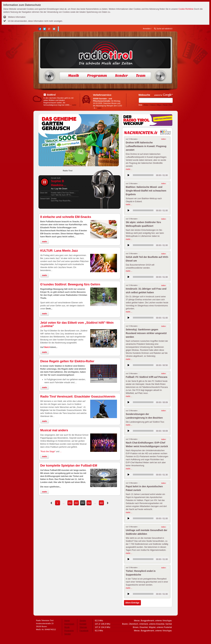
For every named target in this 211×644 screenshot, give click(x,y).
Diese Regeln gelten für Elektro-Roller (67, 361)
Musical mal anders (54, 430)
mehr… (129, 169)
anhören (129, 175)
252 (76, 503)
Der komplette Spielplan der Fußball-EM (69, 466)
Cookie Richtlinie (186, 9)
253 (82, 503)
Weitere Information (17, 17)
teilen (163, 139)
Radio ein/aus (161, 76)
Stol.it (47, 347)
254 (89, 503)
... (61, 452)
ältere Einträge (132, 603)
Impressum (69, 624)
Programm (69, 631)
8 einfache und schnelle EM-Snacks (66, 217)
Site (171, 105)
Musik (67, 627)
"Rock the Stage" (48, 452)
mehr (74, 105)
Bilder (146, 105)
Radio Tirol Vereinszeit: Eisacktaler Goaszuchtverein (78, 397)
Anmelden (147, 29)
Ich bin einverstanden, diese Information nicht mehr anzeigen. (35, 21)
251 (70, 503)
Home (50, 76)
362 (101, 503)
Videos (153, 105)
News (165, 105)
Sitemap (83, 627)
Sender (68, 634)
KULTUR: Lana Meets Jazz (59, 251)
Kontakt (83, 624)
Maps (159, 105)
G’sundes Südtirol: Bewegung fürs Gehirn (70, 284)
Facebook (84, 631)
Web (140, 105)
